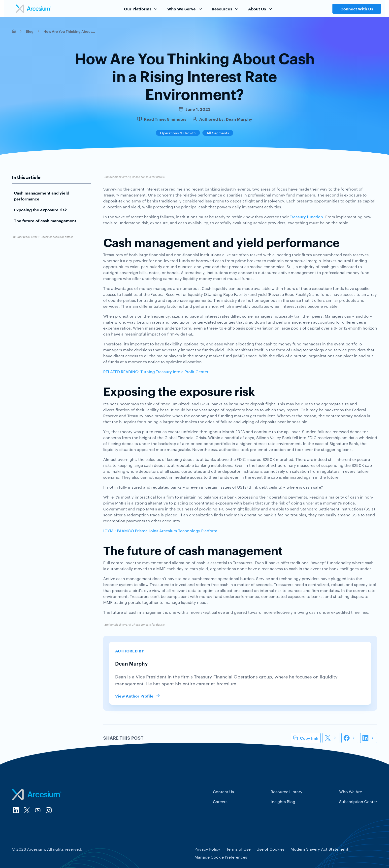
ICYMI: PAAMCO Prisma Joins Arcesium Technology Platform (160, 531)
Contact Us (223, 792)
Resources (225, 9)
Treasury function (306, 217)
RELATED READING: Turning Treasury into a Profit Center (156, 372)
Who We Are (351, 792)
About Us (260, 9)
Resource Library (287, 792)
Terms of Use (238, 849)
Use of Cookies (271, 849)
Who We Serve (185, 9)
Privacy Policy (207, 849)
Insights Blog (283, 801)
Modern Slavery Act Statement (319, 849)
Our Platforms (141, 9)
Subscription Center (358, 801)
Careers (220, 801)
